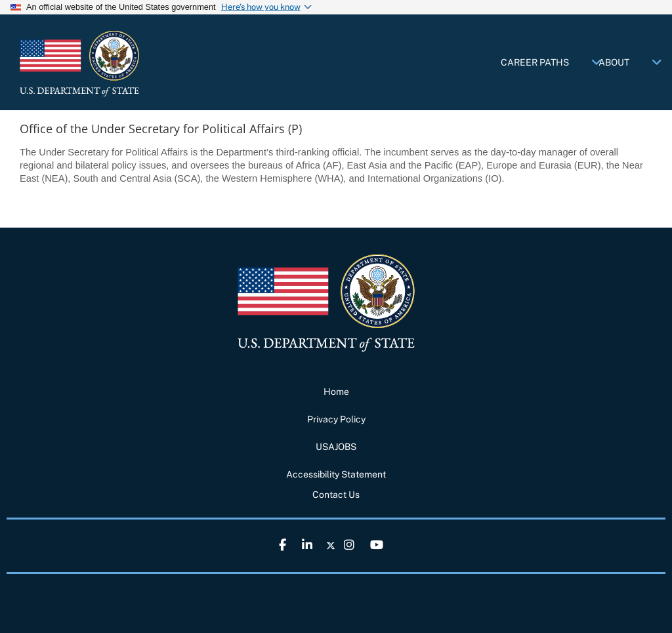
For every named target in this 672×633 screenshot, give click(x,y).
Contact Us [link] (336, 495)
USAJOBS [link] (336, 447)
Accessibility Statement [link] (336, 474)
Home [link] (336, 392)
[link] (118, 64)
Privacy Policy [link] (336, 419)
